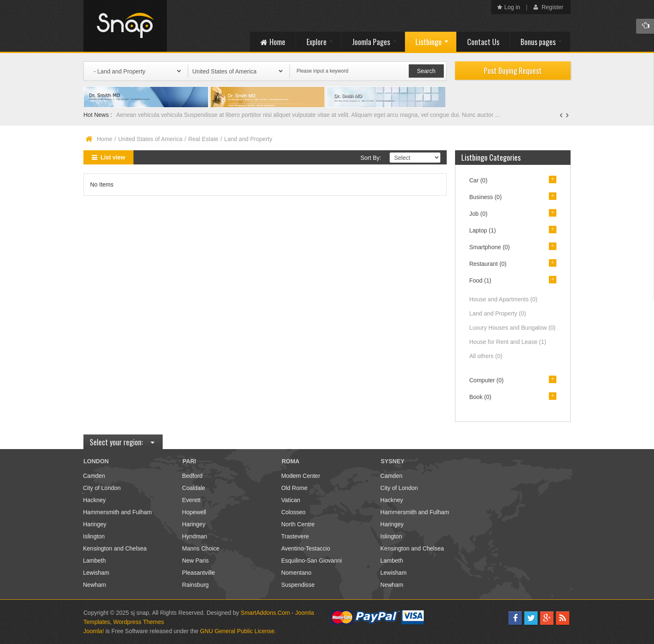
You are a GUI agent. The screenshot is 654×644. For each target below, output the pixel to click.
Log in (509, 7)
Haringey (95, 524)
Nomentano (296, 573)
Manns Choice (201, 548)
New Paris (196, 561)
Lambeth (94, 561)
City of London (102, 488)
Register (548, 7)
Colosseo (293, 512)
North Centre (298, 524)
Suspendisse (298, 585)
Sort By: (371, 158)
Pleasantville (199, 573)
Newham (94, 585)
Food (480, 280)
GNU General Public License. (238, 631)
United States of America (150, 139)
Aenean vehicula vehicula (150, 115)
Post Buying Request (513, 71)
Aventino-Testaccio (306, 548)
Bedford (192, 476)
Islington (94, 536)
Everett (191, 500)
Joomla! (94, 631)
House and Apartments (503, 299)
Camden (94, 476)
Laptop (483, 230)
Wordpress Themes (139, 622)
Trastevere (295, 536)
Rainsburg (196, 585)
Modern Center (301, 476)
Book (480, 397)
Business (485, 197)
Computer (486, 380)
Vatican (291, 500)
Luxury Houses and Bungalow (512, 328)
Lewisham (96, 573)
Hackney (94, 500)
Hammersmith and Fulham (117, 512)
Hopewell (194, 512)
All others (486, 356)
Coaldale (194, 488)
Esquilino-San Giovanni (312, 561)
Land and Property (498, 313)
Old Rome (294, 488)
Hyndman (195, 536)
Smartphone (489, 247)
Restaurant (488, 264)
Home (104, 139)
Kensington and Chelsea (115, 548)
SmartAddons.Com (265, 613)
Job (478, 214)
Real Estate (203, 139)
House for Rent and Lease (508, 342)
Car (478, 180)
